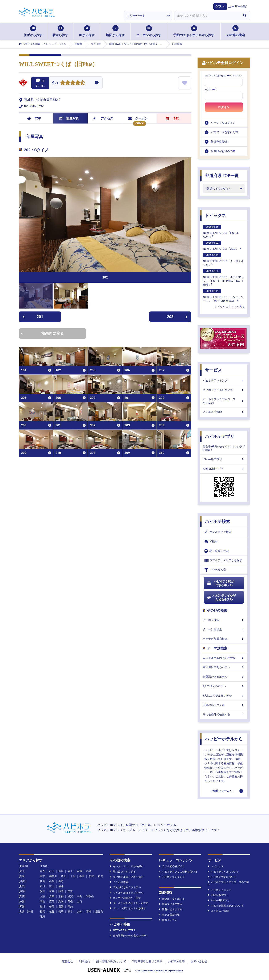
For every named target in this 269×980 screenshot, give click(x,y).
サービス (213, 370)
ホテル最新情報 (169, 915)
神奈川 (53, 876)
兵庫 (52, 896)
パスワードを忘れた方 (224, 132)
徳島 (52, 906)
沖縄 (42, 917)
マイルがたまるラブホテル (127, 893)
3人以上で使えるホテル (224, 696)
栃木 (82, 876)
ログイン (224, 107)
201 (33, 317)
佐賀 (52, 912)
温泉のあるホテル (224, 705)
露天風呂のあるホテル (224, 667)
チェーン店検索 (224, 629)
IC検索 (211, 542)
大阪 (42, 896)
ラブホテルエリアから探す (223, 560)
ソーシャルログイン (223, 123)
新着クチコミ (168, 920)
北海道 (44, 866)
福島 (89, 871)
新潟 (42, 881)
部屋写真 (69, 118)
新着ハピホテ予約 (171, 909)
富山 (52, 886)
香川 (42, 906)
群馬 (100, 876)
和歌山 (90, 896)
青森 (42, 871)
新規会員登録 (219, 142)
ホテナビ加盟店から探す (125, 898)
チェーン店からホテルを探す (128, 908)
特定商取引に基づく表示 (147, 961)
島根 (70, 901)
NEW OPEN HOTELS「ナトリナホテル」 (223, 260)
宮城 (79, 871)
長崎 (61, 912)
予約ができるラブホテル (125, 887)
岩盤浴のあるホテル (224, 677)
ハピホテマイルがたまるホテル (221, 598)
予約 (173, 118)
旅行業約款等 (177, 961)
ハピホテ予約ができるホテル (220, 583)
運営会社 (67, 961)
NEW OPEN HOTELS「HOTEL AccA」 (221, 231)
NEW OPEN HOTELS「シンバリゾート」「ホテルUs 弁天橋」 (223, 296)
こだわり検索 (215, 570)
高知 (70, 906)
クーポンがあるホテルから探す (129, 903)
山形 (61, 871)
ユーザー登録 (238, 7)
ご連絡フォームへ (221, 791)
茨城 (91, 876)
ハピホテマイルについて (224, 390)
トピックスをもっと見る (230, 307)
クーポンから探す (149, 31)
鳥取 (61, 901)
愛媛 (61, 906)
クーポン (138, 118)
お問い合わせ (199, 961)
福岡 (42, 912)
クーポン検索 (224, 620)
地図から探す (115, 31)
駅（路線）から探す (123, 872)
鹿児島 (99, 912)
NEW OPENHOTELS (122, 930)
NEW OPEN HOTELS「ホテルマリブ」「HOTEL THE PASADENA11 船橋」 (223, 278)
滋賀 (70, 896)
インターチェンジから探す (127, 866)
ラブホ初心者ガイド (172, 866)
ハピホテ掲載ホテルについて (226, 906)
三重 (70, 891)
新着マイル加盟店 (171, 904)
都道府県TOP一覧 (222, 176)
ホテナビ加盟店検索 (224, 639)
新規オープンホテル (172, 899)
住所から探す (33, 31)
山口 (79, 901)
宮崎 (89, 912)
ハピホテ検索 (218, 522)
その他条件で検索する (224, 714)
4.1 (55, 83)
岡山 (42, 901)
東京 (42, 876)
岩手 (70, 871)
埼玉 (63, 876)
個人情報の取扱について (111, 961)
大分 (79, 912)
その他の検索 (235, 31)
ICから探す (87, 31)
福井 (61, 886)
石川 (42, 886)
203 (177, 317)
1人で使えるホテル (224, 686)
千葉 (73, 876)
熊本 (70, 912)
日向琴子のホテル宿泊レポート (129, 936)
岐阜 (52, 891)
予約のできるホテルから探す (194, 31)
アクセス (103, 118)
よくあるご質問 (224, 412)
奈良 (79, 896)
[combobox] (207, 16)
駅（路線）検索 (217, 551)
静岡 (61, 891)
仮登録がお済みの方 (223, 151)
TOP (34, 118)
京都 (61, 896)
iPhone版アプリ (224, 459)
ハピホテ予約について (222, 877)
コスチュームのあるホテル (224, 658)
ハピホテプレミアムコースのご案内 (224, 401)
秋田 (52, 871)
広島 (52, 901)
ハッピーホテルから (224, 739)
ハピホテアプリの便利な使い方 (178, 872)
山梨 (52, 881)
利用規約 (84, 961)
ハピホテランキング (224, 380)
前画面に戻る (42, 333)
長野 (61, 881)
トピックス (215, 215)
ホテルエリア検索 (218, 532)
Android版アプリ (224, 469)
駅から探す (60, 31)
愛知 (42, 891)
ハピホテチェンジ (220, 890)
